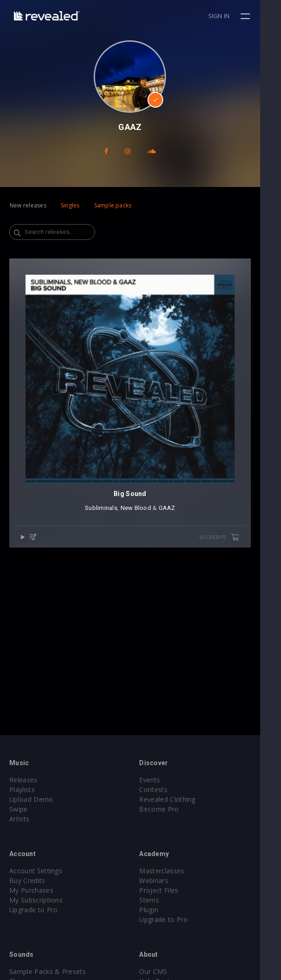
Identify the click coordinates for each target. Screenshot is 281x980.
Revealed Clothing (178, 799)
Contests (164, 790)
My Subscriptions (36, 900)
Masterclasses (172, 871)
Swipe (19, 809)
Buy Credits (27, 880)
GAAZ (177, 529)
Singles (70, 205)
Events (160, 780)
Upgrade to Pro (33, 910)
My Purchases (31, 890)
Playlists (22, 790)
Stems (160, 900)
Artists (19, 819)
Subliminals (112, 529)
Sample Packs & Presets (48, 971)
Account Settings (36, 871)
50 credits (240, 559)
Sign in (240, 16)
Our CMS (164, 971)
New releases (28, 205)
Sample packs (113, 205)
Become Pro (169, 809)
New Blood (146, 529)
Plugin (159, 910)
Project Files (169, 890)
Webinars (164, 880)
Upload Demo (31, 799)
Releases (23, 780)
